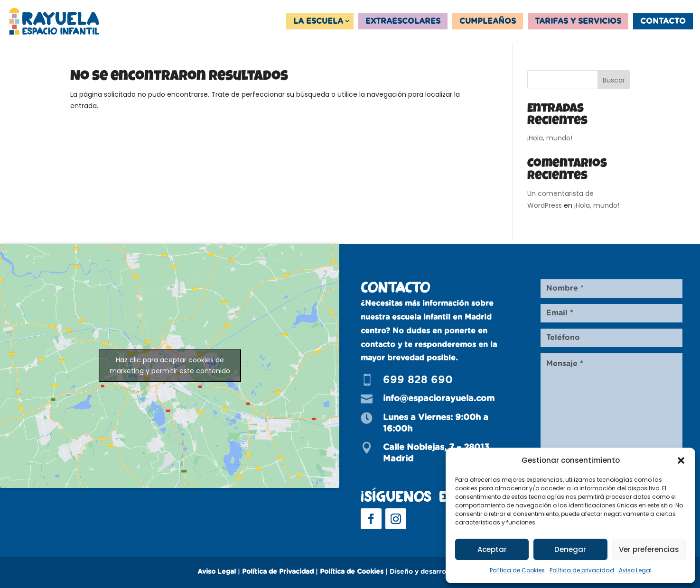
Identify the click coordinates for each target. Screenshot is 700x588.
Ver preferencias (649, 549)
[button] (681, 460)
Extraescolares (403, 21)
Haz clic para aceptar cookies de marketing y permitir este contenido (170, 365)
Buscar (614, 80)
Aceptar (492, 549)
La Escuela (318, 21)
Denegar (570, 549)
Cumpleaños (488, 21)
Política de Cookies (517, 570)
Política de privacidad (582, 570)
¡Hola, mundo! (550, 138)
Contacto (663, 21)
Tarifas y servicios (578, 21)
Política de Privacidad (278, 572)
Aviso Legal (635, 570)
